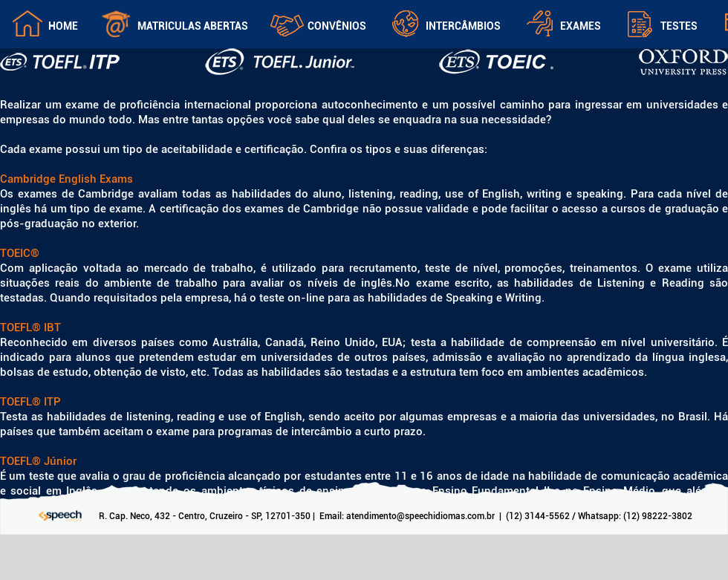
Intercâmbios (463, 26)
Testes (679, 26)
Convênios (337, 26)
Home (63, 26)
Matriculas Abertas (193, 26)
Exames (581, 26)
